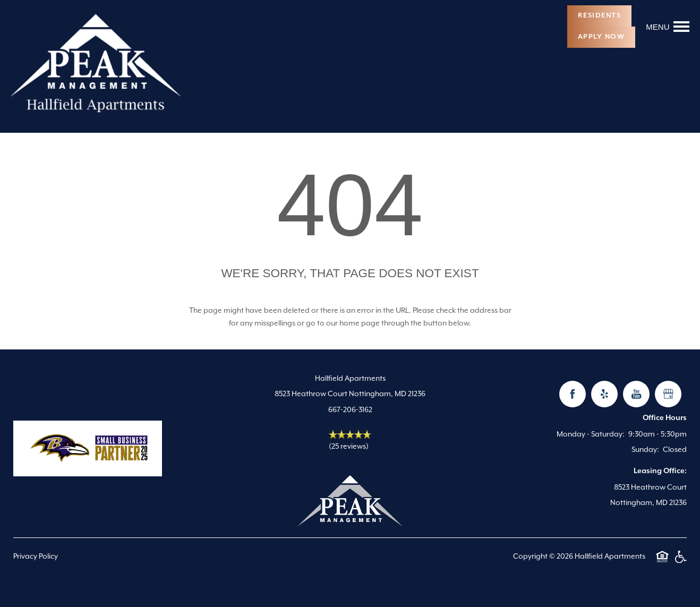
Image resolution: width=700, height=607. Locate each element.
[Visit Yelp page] (604, 394)
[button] (600, 16)
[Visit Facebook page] (573, 394)
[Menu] (668, 27)
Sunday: (645, 449)
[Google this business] (668, 394)
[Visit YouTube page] (636, 394)
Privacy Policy (36, 556)
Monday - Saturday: (591, 434)
